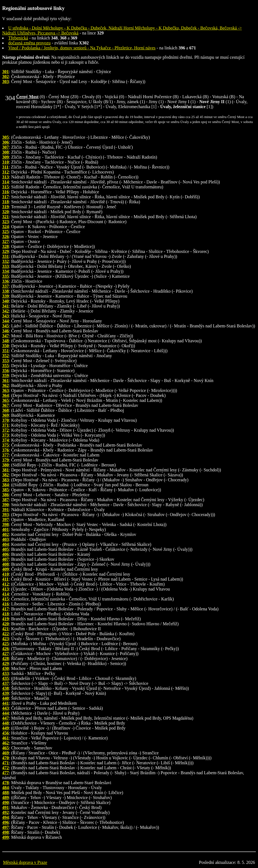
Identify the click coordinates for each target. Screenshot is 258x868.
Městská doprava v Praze (25, 862)
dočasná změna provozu (29, 43)
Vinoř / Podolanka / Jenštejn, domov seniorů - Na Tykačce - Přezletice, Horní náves (82, 48)
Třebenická (18, 38)
